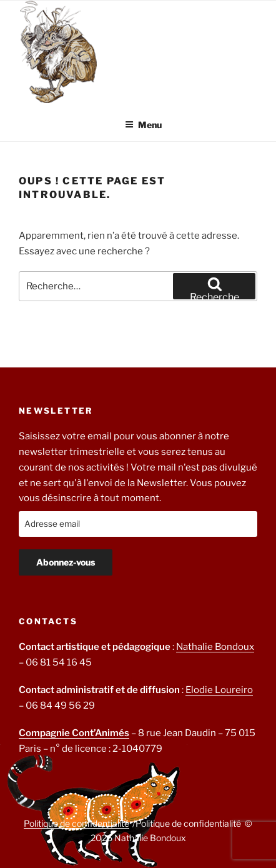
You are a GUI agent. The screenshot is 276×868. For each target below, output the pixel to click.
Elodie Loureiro (219, 690)
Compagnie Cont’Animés (74, 733)
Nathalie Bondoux (215, 647)
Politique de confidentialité (76, 823)
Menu (143, 125)
